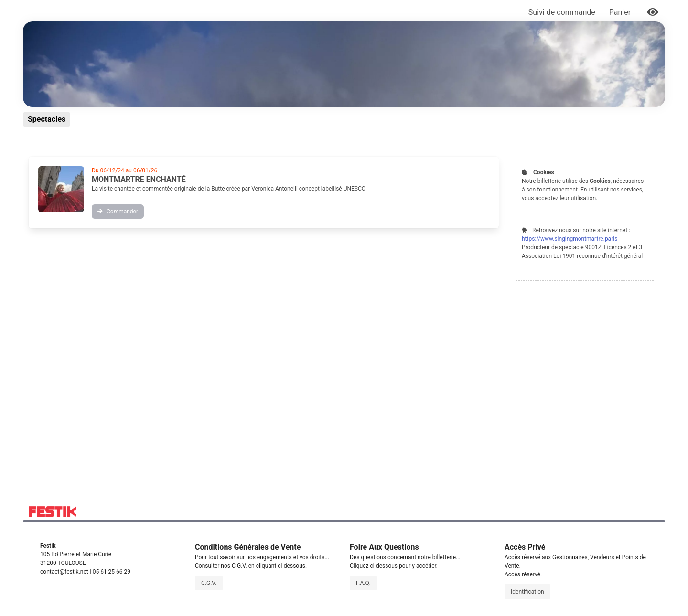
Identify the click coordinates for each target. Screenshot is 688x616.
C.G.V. (209, 583)
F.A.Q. (363, 583)
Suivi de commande (562, 12)
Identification (527, 592)
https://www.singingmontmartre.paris (570, 239)
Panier (621, 12)
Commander (118, 212)
